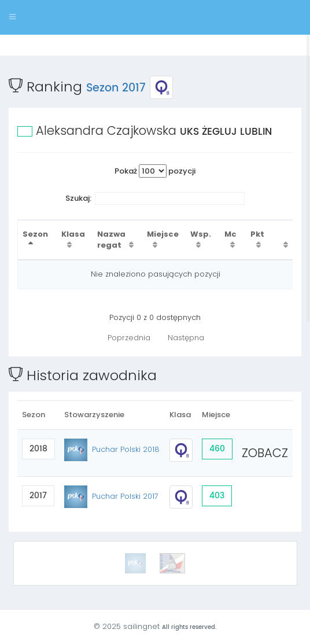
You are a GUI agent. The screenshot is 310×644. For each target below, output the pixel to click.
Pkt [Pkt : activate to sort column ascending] (257, 234)
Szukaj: (155, 199)
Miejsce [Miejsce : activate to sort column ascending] (163, 234)
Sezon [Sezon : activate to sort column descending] (35, 234)
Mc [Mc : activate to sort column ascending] (230, 234)
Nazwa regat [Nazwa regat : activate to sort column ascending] (111, 240)
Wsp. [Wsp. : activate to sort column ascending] (201, 234)
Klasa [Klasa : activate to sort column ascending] (73, 234)
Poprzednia (129, 338)
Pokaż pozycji (155, 171)
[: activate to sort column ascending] (283, 240)
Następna (186, 338)
